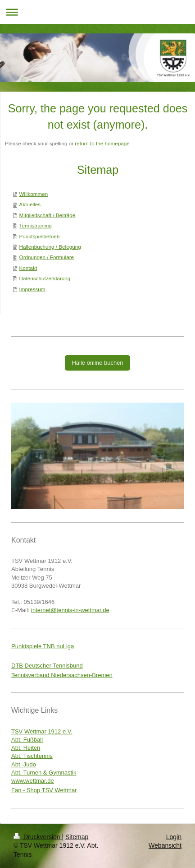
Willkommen (34, 194)
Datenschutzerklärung (45, 278)
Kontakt (28, 268)
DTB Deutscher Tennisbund (47, 666)
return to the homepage (102, 143)
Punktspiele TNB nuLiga (43, 646)
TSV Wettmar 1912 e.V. (42, 731)
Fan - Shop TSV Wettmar (44, 790)
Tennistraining (36, 225)
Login (174, 837)
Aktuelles (30, 204)
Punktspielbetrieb (40, 236)
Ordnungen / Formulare (47, 257)
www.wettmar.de (33, 781)
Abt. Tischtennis (32, 756)
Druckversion (38, 837)
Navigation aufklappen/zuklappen (97, 12)
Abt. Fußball (27, 740)
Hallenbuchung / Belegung (50, 247)
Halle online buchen (97, 363)
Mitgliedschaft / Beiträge (48, 215)
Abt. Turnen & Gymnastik (44, 773)
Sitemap (77, 837)
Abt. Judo (24, 764)
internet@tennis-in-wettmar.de (70, 610)
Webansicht (165, 845)
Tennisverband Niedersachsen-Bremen (62, 675)
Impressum (32, 289)
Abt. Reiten (26, 748)
